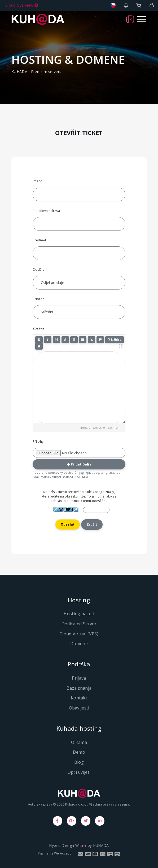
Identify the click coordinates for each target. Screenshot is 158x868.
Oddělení (40, 270)
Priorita (38, 299)
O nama (79, 742)
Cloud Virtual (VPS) (79, 634)
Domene (79, 644)
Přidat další (79, 464)
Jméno (38, 181)
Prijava (79, 678)
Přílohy (38, 442)
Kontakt (79, 698)
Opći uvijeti (79, 772)
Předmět (39, 240)
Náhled (115, 340)
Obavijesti (79, 708)
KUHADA (101, 845)
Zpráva (38, 328)
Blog (79, 762)
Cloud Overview (22, 5)
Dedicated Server (79, 624)
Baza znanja (79, 688)
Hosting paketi (79, 614)
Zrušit (92, 524)
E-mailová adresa (46, 211)
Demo (79, 752)
